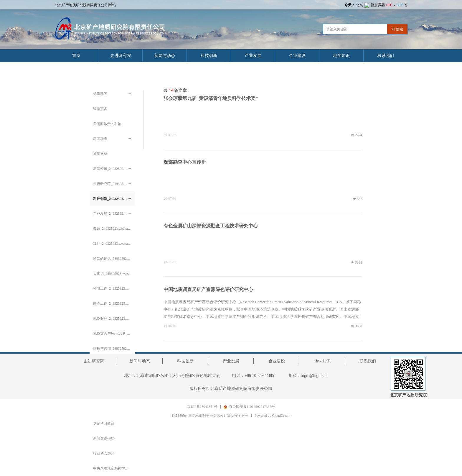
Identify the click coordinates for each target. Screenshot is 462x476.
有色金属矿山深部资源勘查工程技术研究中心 (211, 226)
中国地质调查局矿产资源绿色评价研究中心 (208, 289)
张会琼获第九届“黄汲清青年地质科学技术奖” (211, 98)
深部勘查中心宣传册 (185, 162)
